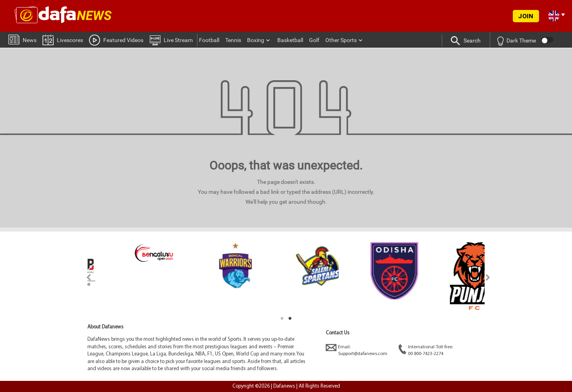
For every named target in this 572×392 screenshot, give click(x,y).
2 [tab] (290, 319)
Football (209, 40)
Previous (84, 277)
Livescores (63, 40)
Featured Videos (116, 40)
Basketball (290, 40)
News (22, 39)
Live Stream (171, 40)
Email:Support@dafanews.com (357, 350)
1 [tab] (282, 319)
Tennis (233, 40)
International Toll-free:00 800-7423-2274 (426, 350)
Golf (314, 40)
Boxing (256, 40)
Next (488, 277)
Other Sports (341, 40)
